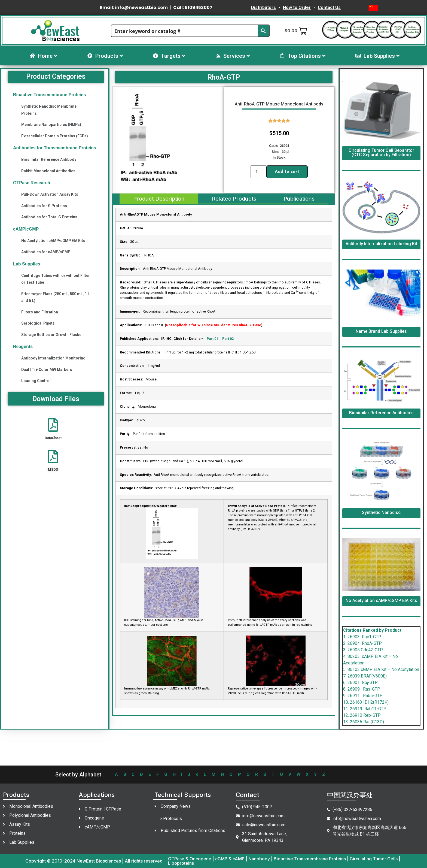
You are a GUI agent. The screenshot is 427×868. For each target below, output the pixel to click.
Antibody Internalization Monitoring (53, 358)
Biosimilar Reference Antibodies (381, 413)
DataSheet (53, 438)
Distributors (263, 7)
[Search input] (185, 31)
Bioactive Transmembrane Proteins (50, 95)
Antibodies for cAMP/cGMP (46, 252)
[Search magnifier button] (263, 31)
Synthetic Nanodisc (381, 512)
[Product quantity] (258, 172)
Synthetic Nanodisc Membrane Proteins (49, 110)
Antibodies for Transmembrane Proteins (55, 148)
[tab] (159, 199)
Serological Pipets (38, 323)
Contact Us (329, 7)
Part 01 (212, 339)
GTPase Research (32, 183)
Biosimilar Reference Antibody (49, 159)
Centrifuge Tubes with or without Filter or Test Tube (56, 279)
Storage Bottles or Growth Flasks (51, 335)
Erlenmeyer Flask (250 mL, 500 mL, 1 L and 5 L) (56, 297)
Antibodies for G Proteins (44, 206)
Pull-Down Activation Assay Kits (50, 194)
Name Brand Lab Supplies (381, 331)
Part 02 (228, 339)
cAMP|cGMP (26, 229)
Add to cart (287, 172)
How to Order (297, 7)
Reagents (23, 347)
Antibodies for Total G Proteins (49, 217)
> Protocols (171, 819)
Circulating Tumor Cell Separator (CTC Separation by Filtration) (381, 152)
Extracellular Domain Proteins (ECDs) (55, 136)
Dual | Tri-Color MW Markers (47, 370)
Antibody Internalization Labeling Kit (381, 244)
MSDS (53, 469)
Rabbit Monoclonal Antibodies (48, 171)
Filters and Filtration (40, 312)
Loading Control (36, 381)
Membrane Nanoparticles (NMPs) (51, 125)
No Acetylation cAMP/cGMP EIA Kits (53, 241)
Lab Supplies (27, 264)
